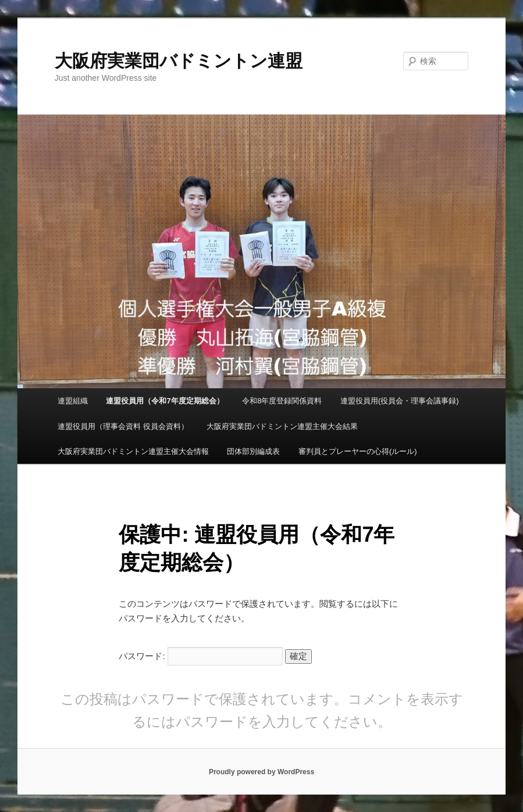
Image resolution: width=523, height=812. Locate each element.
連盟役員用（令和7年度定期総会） (165, 401)
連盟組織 (73, 401)
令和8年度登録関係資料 (282, 401)
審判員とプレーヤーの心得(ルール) (358, 451)
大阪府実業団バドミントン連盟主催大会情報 (133, 451)
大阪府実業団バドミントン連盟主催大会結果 (282, 426)
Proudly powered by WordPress (261, 772)
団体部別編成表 (253, 451)
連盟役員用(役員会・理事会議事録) (400, 401)
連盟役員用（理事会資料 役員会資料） (123, 426)
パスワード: (200, 656)
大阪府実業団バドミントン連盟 (179, 61)
